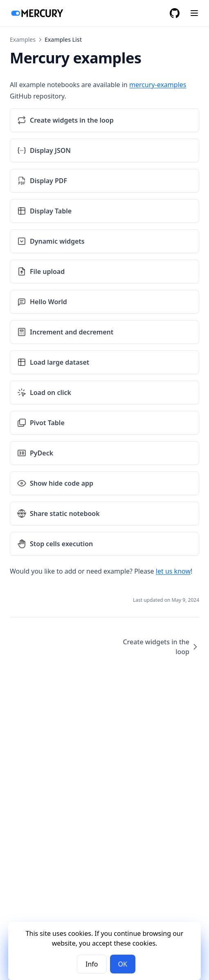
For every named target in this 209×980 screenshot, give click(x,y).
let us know (173, 571)
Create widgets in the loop (161, 647)
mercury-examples (158, 85)
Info (92, 964)
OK (123, 964)
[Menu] (194, 13)
